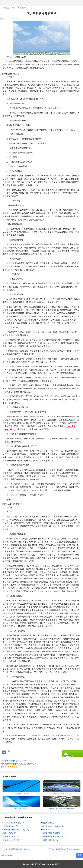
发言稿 (30, 8)
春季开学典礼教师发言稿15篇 (54, 837)
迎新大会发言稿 (48, 823)
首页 (14, 8)
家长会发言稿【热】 (11, 826)
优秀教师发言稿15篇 (50, 840)
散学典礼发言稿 (48, 830)
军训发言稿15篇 (10, 833)
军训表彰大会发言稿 (11, 840)
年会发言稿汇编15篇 (11, 837)
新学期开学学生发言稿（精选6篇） (68, 849)
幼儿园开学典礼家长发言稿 (19, 849)
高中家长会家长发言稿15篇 (14, 823)
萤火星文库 (38, 864)
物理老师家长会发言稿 (51, 833)
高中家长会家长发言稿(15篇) (53, 826)
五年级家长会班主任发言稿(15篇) (16, 830)
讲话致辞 (21, 8)
